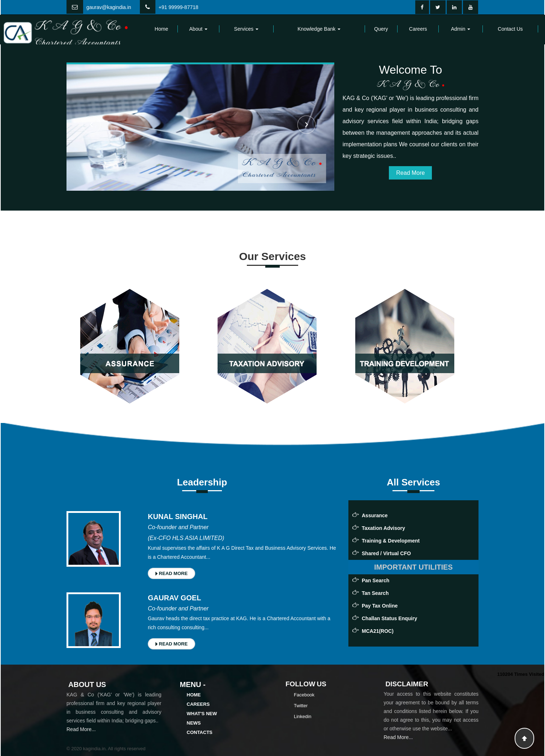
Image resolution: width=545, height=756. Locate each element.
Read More (410, 173)
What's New (202, 714)
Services (246, 29)
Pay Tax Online (380, 606)
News (194, 723)
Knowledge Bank (319, 29)
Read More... (81, 729)
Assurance (375, 515)
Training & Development (391, 541)
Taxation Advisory (383, 528)
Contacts (200, 732)
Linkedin (302, 716)
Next (306, 125)
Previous (91, 125)
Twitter (301, 706)
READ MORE (171, 573)
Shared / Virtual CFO (386, 553)
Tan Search (375, 593)
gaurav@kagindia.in (109, 7)
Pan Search (376, 580)
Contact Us (510, 29)
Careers (418, 29)
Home (161, 29)
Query (381, 29)
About (198, 29)
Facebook (304, 695)
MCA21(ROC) (378, 631)
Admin (461, 29)
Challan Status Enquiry (389, 618)
